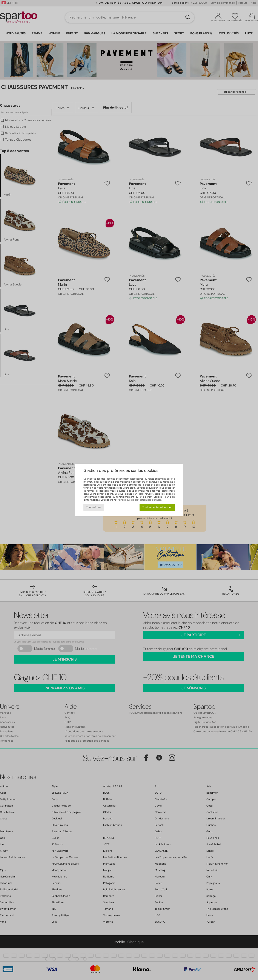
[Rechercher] (188, 17)
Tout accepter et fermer (157, 507)
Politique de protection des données (141, 500)
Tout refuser (94, 507)
